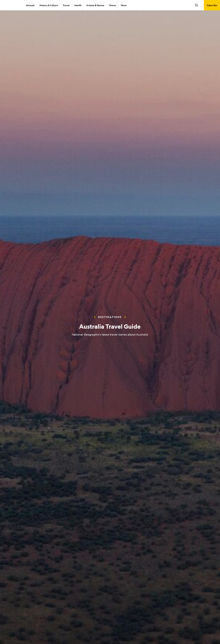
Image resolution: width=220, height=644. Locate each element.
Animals (30, 5)
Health (78, 5)
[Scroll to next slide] (110, 636)
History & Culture (49, 5)
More (124, 5)
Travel (66, 5)
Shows (113, 5)
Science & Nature (95, 5)
